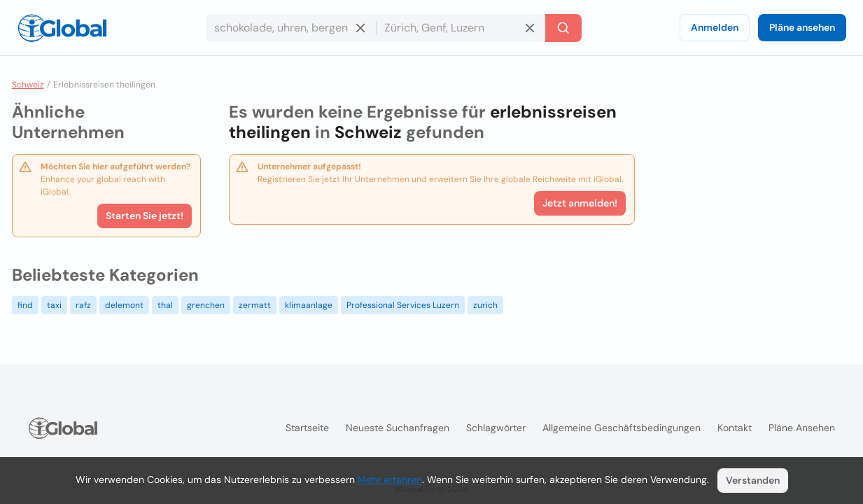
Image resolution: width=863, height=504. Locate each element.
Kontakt (735, 428)
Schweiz (28, 85)
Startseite (307, 428)
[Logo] (62, 28)
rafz (83, 305)
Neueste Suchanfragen (398, 428)
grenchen (206, 305)
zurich (485, 305)
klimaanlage (309, 305)
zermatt (255, 305)
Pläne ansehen (802, 27)
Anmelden (715, 27)
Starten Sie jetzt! (145, 216)
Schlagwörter (496, 428)
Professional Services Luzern (403, 305)
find (25, 305)
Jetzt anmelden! (580, 203)
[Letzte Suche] (563, 28)
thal (165, 305)
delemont (124, 305)
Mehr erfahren (390, 479)
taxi (54, 305)
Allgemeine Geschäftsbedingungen (622, 428)
